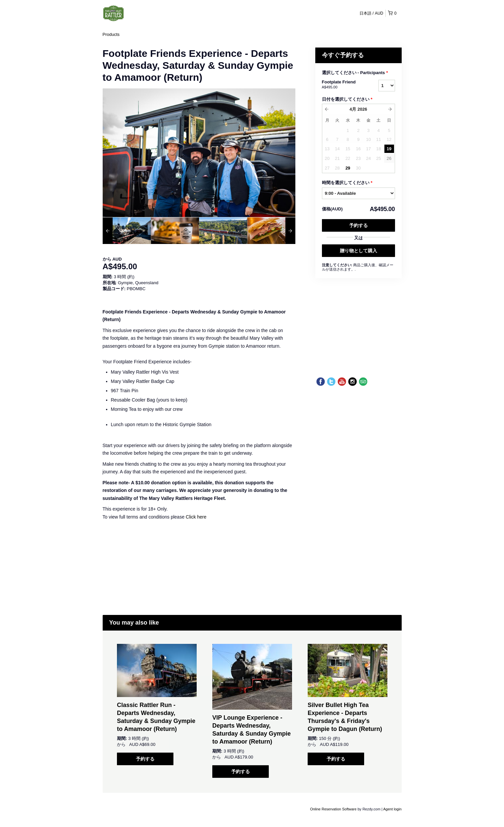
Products (111, 34)
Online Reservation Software (333, 809)
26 (389, 158)
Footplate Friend (342, 85)
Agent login (392, 809)
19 (389, 149)
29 (348, 168)
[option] (127, 231)
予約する (358, 225)
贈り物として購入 (358, 251)
